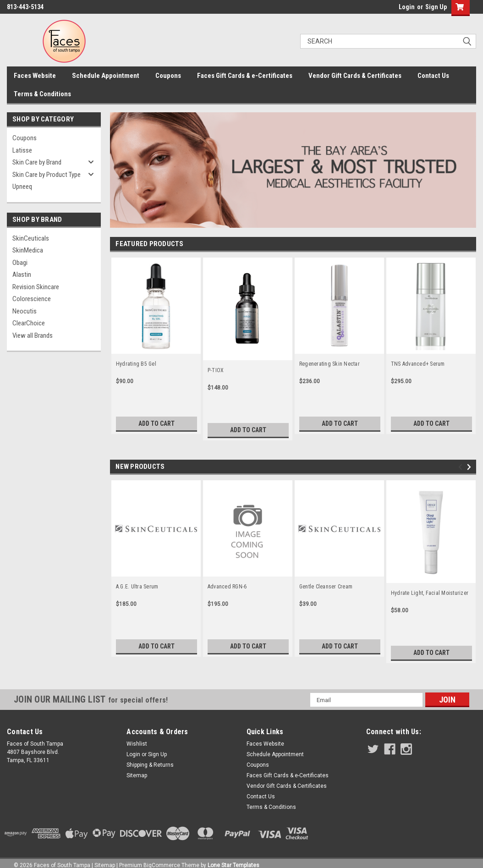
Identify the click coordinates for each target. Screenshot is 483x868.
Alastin (22, 275)
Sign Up (436, 7)
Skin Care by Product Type (47, 175)
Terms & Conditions (42, 94)
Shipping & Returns (150, 765)
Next (470, 467)
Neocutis (25, 311)
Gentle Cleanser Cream (326, 587)
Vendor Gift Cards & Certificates (355, 76)
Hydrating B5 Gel (136, 364)
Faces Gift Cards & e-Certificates (245, 76)
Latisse (22, 150)
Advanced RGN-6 (227, 587)
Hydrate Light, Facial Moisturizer (430, 593)
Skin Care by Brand (37, 162)
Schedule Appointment (106, 76)
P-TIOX (216, 370)
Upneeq (22, 187)
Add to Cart (156, 423)
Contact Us (433, 76)
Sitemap (137, 775)
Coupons (168, 76)
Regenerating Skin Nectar (329, 364)
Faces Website (35, 76)
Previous (462, 467)
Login (407, 7)
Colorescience (32, 299)
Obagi (20, 263)
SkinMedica (28, 250)
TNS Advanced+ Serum (418, 364)
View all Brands (33, 335)
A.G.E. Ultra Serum (137, 587)
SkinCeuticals (31, 238)
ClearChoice (29, 323)
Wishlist (137, 744)
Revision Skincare (36, 287)
